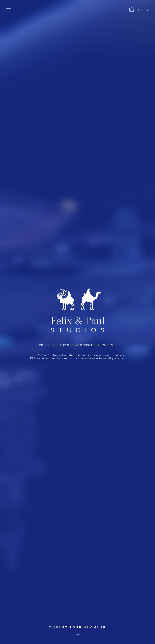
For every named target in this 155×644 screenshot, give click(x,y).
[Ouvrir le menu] (9, 9)
